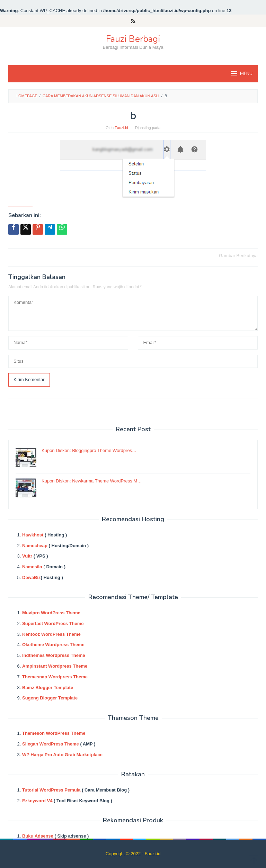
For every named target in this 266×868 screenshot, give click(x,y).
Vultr (27, 556)
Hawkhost (33, 535)
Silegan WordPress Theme (51, 744)
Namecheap (35, 546)
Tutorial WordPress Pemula (51, 790)
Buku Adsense (38, 836)
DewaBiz (31, 577)
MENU (241, 73)
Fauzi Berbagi (133, 39)
